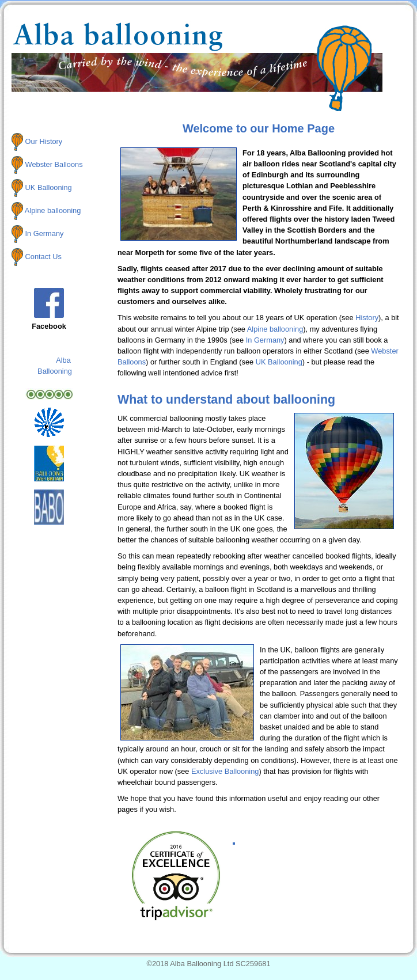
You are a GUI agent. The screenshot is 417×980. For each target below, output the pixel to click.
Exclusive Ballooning (225, 771)
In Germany (45, 233)
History (367, 318)
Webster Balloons (54, 164)
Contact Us (43, 256)
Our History (44, 141)
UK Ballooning (49, 187)
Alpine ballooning (53, 210)
